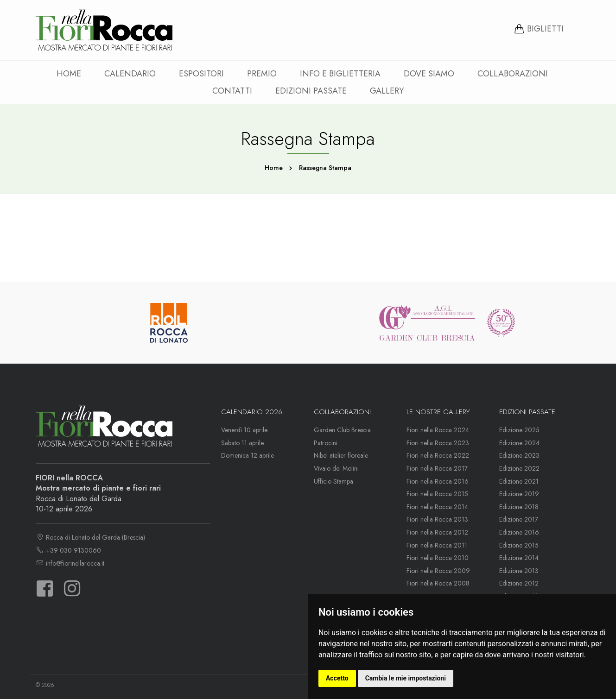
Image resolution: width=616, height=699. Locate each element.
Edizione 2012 (519, 583)
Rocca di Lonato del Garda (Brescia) (90, 537)
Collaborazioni (513, 74)
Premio (262, 74)
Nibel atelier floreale (341, 455)
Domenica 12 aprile (248, 455)
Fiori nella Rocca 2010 (438, 558)
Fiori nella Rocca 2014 (437, 507)
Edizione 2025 (519, 430)
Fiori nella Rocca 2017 (437, 468)
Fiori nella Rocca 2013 (437, 519)
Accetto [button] (337, 678)
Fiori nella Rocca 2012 (437, 532)
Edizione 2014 (519, 558)
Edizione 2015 (519, 545)
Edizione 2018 (519, 507)
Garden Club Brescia (342, 430)
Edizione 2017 (519, 519)
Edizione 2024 (519, 443)
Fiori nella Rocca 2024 (438, 430)
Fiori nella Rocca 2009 (438, 571)
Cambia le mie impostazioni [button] (406, 678)
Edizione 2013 (519, 571)
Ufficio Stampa (333, 481)
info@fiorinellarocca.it (70, 563)
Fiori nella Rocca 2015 (437, 494)
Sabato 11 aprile (242, 443)
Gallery (387, 91)
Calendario (130, 74)
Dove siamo (429, 74)
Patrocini (326, 443)
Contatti (232, 91)
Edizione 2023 (519, 455)
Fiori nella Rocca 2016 (438, 481)
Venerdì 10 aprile (244, 430)
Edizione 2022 (519, 468)
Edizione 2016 (519, 532)
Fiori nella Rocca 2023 (438, 443)
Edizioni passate (311, 91)
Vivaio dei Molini (336, 468)
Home (69, 74)
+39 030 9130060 (68, 550)
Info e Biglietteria (340, 74)
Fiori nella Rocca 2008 (438, 583)
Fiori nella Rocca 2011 (437, 545)
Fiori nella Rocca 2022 (438, 455)
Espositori (201, 74)
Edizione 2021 (519, 481)
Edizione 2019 (519, 494)
